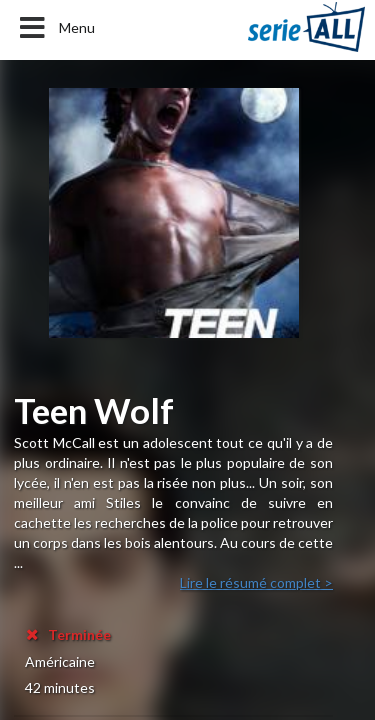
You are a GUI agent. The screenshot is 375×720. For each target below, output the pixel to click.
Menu (55, 28)
